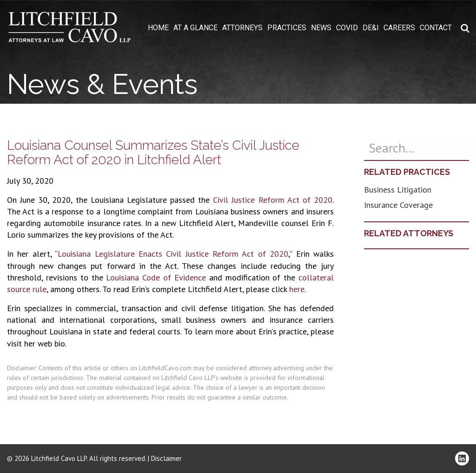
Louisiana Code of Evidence (156, 277)
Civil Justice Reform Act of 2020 (273, 200)
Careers (399, 28)
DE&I (371, 28)
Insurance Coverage (398, 205)
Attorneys (242, 28)
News (321, 28)
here (297, 289)
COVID (347, 28)
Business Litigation (398, 190)
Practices (287, 28)
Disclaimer (166, 458)
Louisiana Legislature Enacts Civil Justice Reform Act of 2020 (173, 254)
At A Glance (195, 28)
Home (158, 28)
